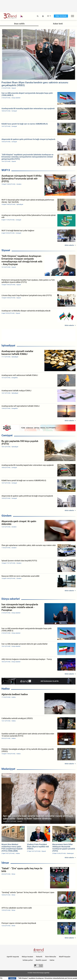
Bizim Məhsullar (51, 957)
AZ (48, 16)
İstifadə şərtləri (28, 960)
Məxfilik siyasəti (41, 960)
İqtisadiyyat (8, 346)
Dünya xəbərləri (11, 599)
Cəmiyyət (7, 435)
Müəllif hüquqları (65, 957)
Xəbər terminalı (61, 16)
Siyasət (6, 250)
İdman (5, 863)
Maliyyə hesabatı (27, 957)
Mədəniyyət (8, 769)
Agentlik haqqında (13, 957)
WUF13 (6, 170)
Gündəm (7, 516)
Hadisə (6, 689)
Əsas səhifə (19, 24)
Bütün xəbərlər (69, 245)
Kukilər (52, 960)
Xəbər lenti (58, 24)
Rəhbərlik (39, 957)
